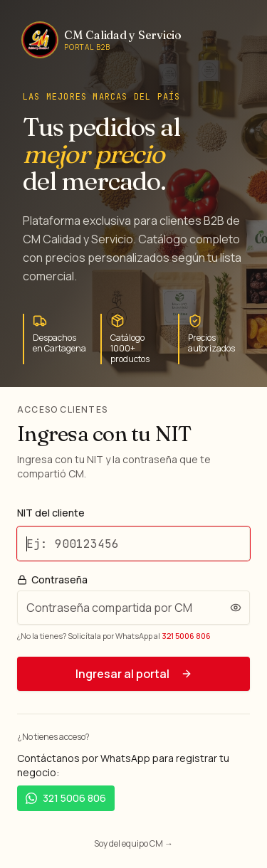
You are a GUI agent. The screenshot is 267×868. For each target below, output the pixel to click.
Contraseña (52, 580)
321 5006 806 (186, 636)
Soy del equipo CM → (133, 843)
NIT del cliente (51, 513)
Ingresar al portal (134, 674)
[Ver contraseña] (236, 608)
